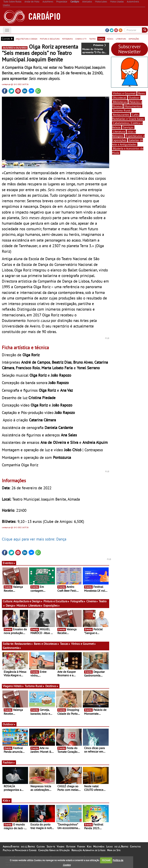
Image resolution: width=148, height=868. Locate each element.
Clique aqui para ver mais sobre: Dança (34, 539)
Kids (7, 800)
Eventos (9, 563)
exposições (134, 39)
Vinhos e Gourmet (84, 644)
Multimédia (99, 846)
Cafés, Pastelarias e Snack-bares (128, 117)
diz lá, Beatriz (28, 846)
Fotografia (78, 601)
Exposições (52, 605)
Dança (11, 605)
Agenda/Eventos (11, 846)
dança (101, 39)
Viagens (61, 846)
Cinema (92, 601)
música (110, 39)
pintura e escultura (50, 39)
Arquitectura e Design (28, 601)
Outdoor (9, 724)
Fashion (9, 762)
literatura (121, 39)
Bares (142, 93)
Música (22, 605)
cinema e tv (81, 39)
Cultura (41, 846)
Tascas (65, 644)
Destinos (52, 686)
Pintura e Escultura (57, 601)
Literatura (36, 605)
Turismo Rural (35, 686)
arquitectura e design (26, 39)
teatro (92, 39)
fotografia (68, 39)
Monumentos (133, 106)
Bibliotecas (120, 102)
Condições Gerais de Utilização (54, 850)
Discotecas (120, 98)
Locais (109, 846)
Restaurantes (24, 644)
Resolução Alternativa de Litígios (88, 850)
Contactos (135, 846)
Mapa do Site (114, 850)
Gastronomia (12, 648)
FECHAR (106, 860)
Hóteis (19, 686)
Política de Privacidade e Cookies (20, 850)
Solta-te (51, 846)
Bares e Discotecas (47, 644)
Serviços (128, 127)
